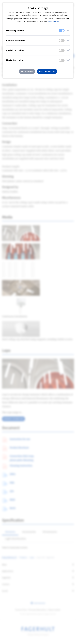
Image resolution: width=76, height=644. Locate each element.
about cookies (53, 22)
